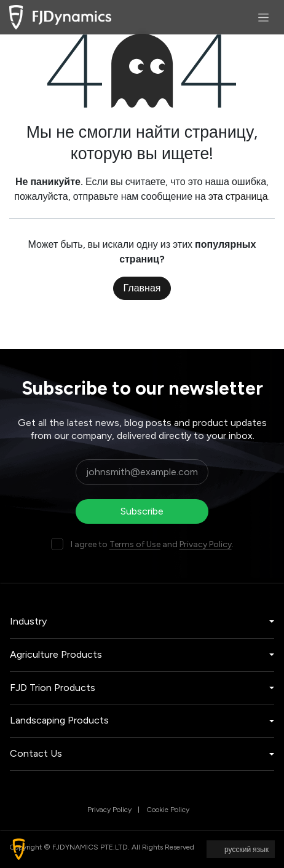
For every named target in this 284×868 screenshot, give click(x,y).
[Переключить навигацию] (263, 17)
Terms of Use (135, 544)
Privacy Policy (206, 544)
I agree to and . (152, 544)
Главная (142, 288)
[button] (19, 849)
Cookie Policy (168, 810)
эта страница (238, 196)
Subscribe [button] (142, 511)
